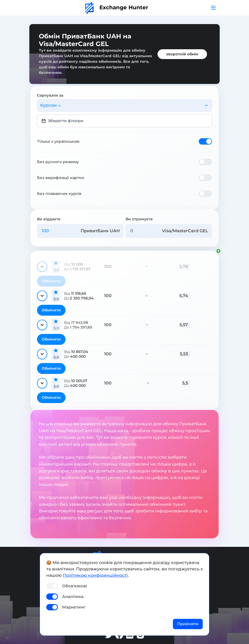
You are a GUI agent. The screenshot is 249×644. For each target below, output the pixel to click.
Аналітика (73, 596)
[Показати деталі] (42, 267)
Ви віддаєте (49, 219)
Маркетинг (74, 607)
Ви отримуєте (139, 219)
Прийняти (188, 624)
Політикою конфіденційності (95, 575)
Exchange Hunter (117, 7)
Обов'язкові (75, 586)
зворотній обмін (182, 54)
